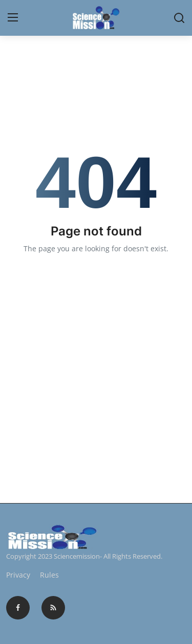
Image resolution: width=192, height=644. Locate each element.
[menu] (13, 18)
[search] (179, 18)
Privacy (18, 575)
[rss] (53, 608)
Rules (49, 575)
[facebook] (18, 608)
